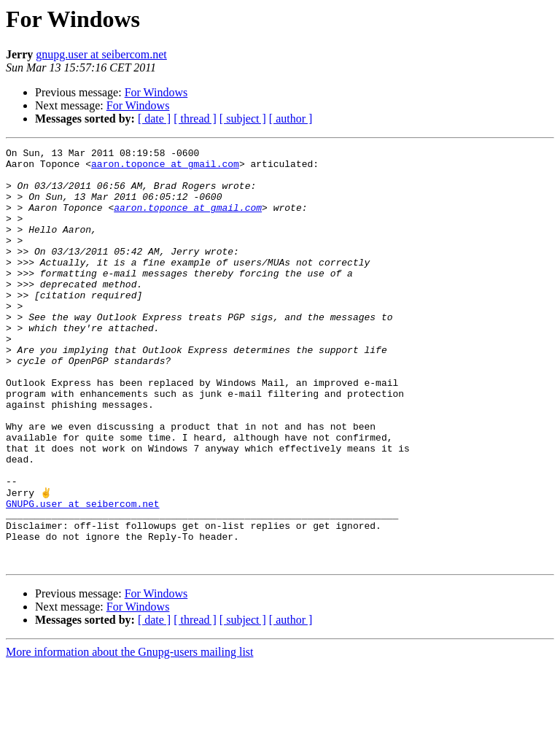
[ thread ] (195, 119)
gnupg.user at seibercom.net (101, 54)
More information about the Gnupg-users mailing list (130, 734)
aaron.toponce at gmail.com (165, 168)
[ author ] (291, 119)
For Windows (156, 92)
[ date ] (154, 119)
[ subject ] (243, 119)
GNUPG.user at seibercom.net (83, 575)
